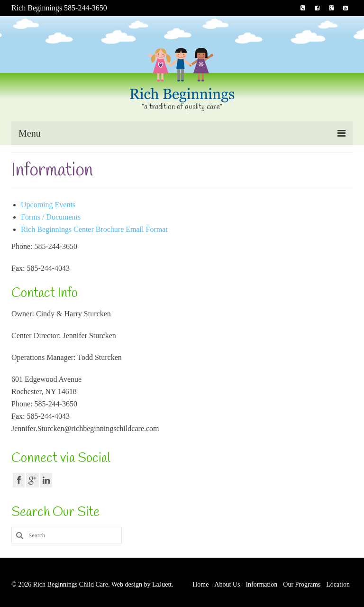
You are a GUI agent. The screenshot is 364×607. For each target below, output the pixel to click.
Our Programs (302, 584)
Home (200, 584)
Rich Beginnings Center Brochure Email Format (94, 229)
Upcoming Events (48, 205)
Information (261, 584)
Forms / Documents (51, 217)
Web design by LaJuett (142, 584)
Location (338, 584)
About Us (227, 584)
